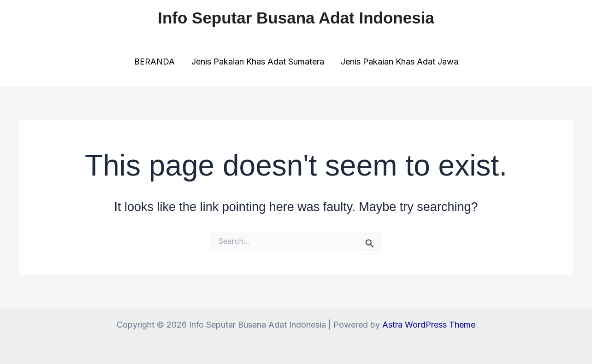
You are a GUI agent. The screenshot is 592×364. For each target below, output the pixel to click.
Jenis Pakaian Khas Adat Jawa (400, 62)
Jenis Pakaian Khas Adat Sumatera (258, 62)
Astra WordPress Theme (429, 325)
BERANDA (154, 62)
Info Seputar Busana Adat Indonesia (296, 18)
